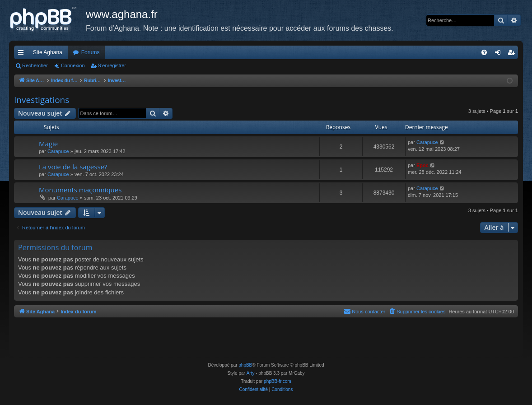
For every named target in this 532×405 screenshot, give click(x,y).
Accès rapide (23, 54)
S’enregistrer (112, 65)
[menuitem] (484, 52)
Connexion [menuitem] (500, 54)
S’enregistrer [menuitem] (513, 54)
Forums (91, 52)
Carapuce (58, 151)
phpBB (245, 365)
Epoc (422, 165)
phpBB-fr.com (278, 381)
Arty (251, 373)
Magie (48, 144)
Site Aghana (48, 52)
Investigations (42, 100)
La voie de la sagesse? (73, 167)
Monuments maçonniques (80, 190)
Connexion (73, 65)
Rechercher (35, 65)
